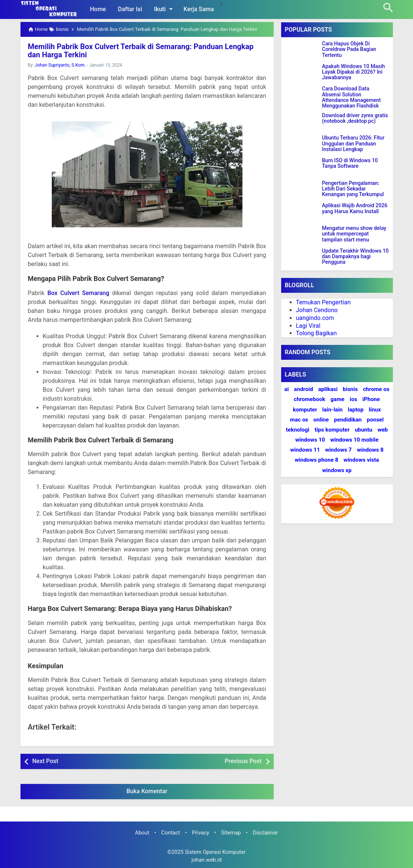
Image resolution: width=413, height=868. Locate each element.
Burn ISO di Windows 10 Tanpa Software (350, 163)
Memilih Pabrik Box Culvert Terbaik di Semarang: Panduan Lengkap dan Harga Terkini (141, 51)
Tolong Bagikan (317, 333)
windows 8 (370, 450)
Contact (171, 833)
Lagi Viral (308, 326)
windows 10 (310, 440)
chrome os (376, 389)
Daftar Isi (130, 9)
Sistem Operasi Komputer (215, 852)
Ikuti (165, 9)
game (337, 399)
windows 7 (338, 450)
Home (98, 9)
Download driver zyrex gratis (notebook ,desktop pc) (355, 118)
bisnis (350, 389)
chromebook (309, 399)
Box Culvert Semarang (78, 293)
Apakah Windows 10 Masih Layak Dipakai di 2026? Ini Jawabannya (354, 72)
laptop (356, 410)
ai (286, 389)
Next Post (45, 761)
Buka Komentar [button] (147, 791)
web (383, 430)
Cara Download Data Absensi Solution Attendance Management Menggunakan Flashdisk (352, 97)
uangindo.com (315, 318)
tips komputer (332, 430)
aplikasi (328, 389)
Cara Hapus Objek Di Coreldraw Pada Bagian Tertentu (349, 49)
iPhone (371, 399)
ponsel (375, 420)
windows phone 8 (316, 460)
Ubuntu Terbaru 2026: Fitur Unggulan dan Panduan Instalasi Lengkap (353, 144)
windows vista (361, 460)
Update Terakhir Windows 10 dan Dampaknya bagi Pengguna (355, 257)
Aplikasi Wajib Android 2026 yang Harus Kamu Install (355, 208)
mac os (299, 420)
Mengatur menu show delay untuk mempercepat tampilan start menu (354, 234)
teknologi (298, 430)
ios (353, 399)
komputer (305, 410)
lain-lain (332, 410)
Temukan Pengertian (323, 302)
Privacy (201, 833)
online (321, 420)
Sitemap (231, 833)
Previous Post (243, 761)
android (303, 389)
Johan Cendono (317, 310)
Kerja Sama (199, 9)
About (142, 833)
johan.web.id (206, 860)
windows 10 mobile (355, 440)
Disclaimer (266, 833)
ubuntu (364, 430)
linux (375, 410)
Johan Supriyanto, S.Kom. (61, 65)
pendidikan (348, 420)
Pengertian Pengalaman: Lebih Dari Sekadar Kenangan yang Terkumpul (353, 189)
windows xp (337, 470)
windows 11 (305, 450)
